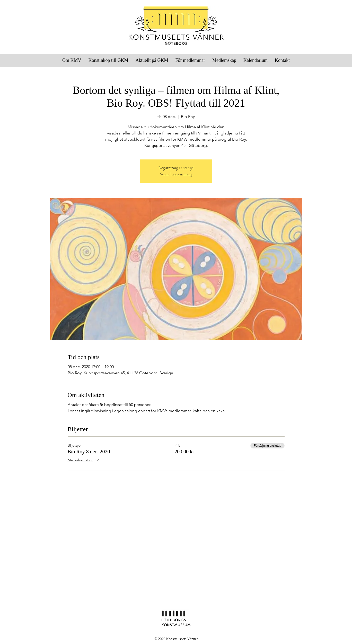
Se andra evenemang (176, 174)
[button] (190, 60)
